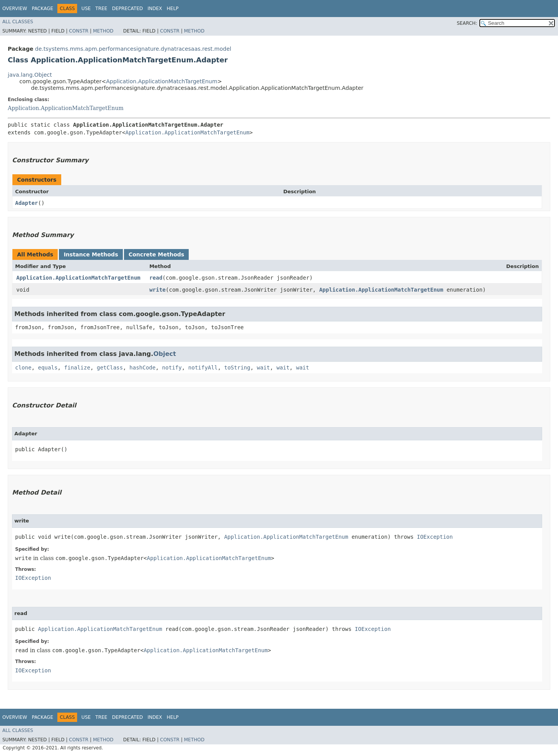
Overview (15, 9)
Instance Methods (91, 254)
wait (263, 368)
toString (237, 368)
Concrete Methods (157, 254)
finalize (77, 368)
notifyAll (203, 368)
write (157, 290)
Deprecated (127, 9)
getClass (110, 368)
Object (165, 354)
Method (103, 31)
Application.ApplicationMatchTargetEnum (162, 81)
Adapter (27, 203)
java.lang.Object (30, 75)
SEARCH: (467, 23)
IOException (435, 537)
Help (173, 9)
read (156, 278)
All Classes (18, 22)
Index (155, 9)
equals (48, 368)
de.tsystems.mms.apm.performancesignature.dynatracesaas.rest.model (133, 49)
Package (42, 9)
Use (86, 9)
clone (23, 368)
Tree (101, 9)
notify (172, 368)
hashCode (142, 368)
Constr (79, 31)
